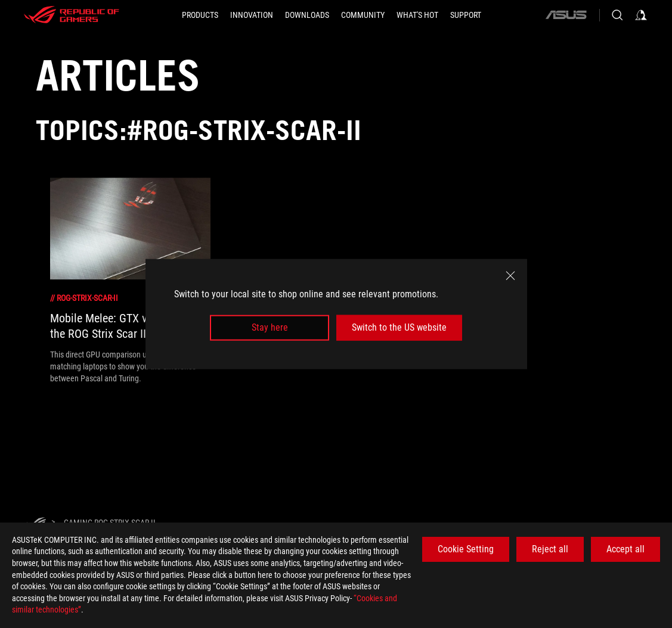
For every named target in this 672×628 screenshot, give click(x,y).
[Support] (466, 15)
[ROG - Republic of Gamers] (72, 15)
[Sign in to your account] (641, 15)
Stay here (270, 327)
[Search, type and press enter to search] (617, 15)
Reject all (550, 549)
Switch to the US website (399, 327)
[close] (510, 276)
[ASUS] (566, 15)
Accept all (625, 549)
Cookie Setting (466, 549)
